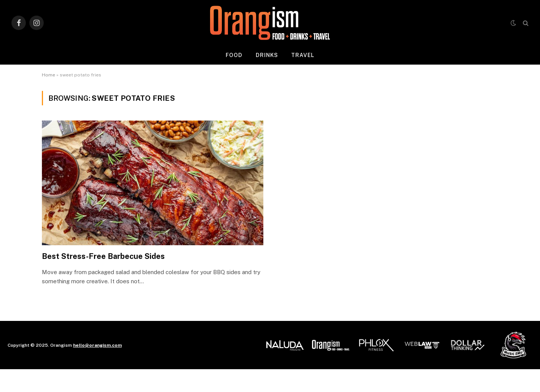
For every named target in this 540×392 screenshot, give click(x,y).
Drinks (267, 55)
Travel (303, 55)
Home (49, 75)
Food (234, 55)
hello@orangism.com (97, 345)
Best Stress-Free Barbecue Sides (103, 256)
